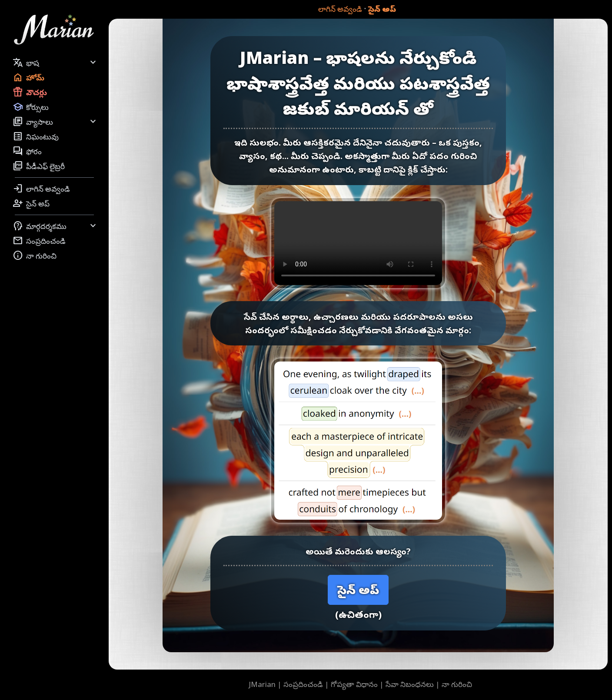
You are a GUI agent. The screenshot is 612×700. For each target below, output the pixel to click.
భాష (55, 63)
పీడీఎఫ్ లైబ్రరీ (39, 166)
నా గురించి (35, 255)
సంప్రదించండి (39, 241)
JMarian (262, 684)
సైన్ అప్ (382, 9)
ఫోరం (27, 151)
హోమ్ (28, 77)
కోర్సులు (31, 107)
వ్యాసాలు (55, 122)
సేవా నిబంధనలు (410, 684)
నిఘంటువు (36, 136)
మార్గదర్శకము (55, 226)
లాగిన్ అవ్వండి (340, 9)
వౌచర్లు (30, 92)
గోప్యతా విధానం (354, 684)
